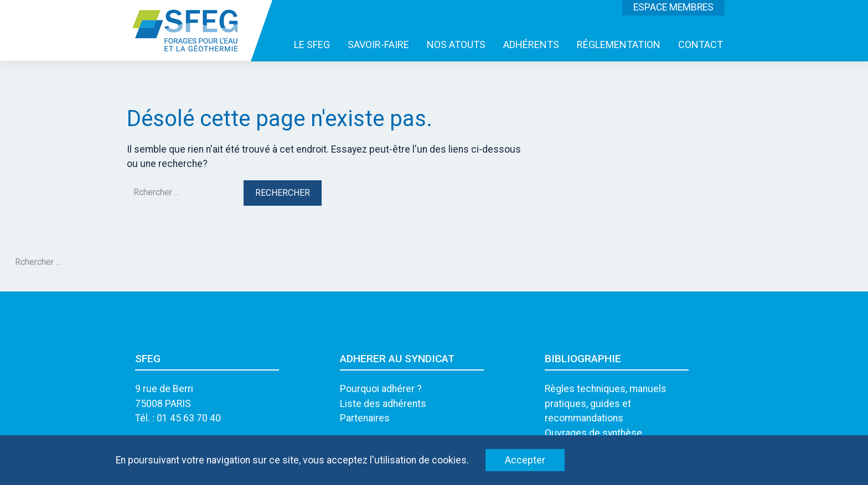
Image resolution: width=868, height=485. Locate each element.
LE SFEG (312, 45)
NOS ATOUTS (456, 45)
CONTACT (701, 45)
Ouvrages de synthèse (593, 433)
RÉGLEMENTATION (619, 45)
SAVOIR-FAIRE (378, 45)
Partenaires (365, 418)
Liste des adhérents (383, 404)
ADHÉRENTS (531, 45)
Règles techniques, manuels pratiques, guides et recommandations (606, 403)
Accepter (525, 460)
